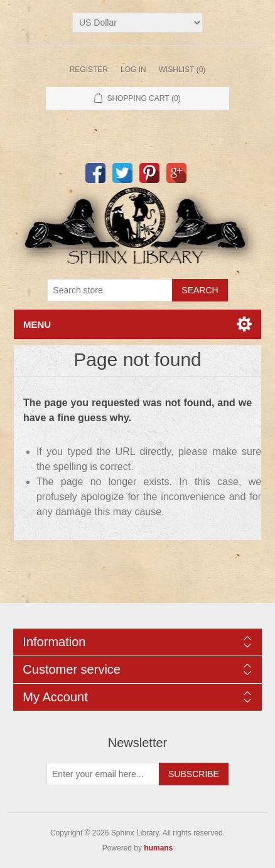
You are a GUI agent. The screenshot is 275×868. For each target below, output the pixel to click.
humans (158, 848)
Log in (133, 70)
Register (89, 70)
